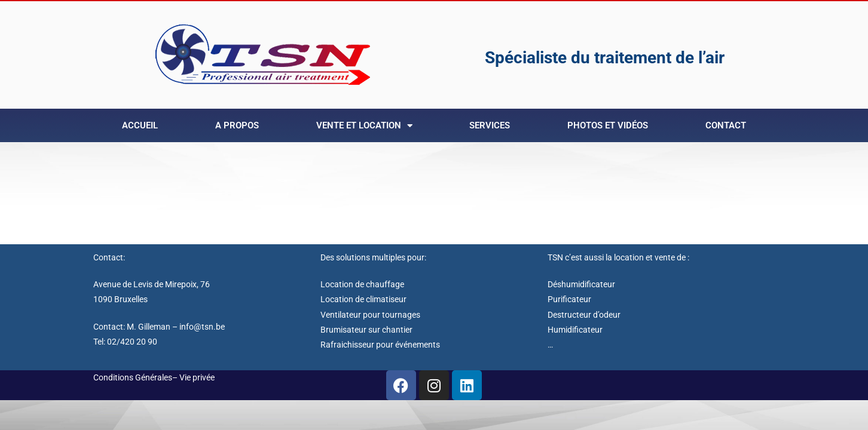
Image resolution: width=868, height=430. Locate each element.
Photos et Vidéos (608, 125)
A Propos (237, 125)
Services (490, 125)
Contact (726, 125)
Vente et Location (364, 126)
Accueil (140, 125)
